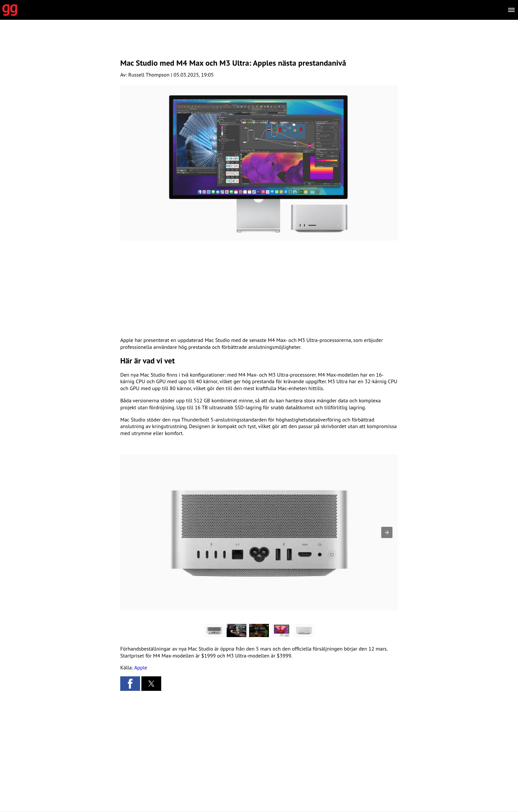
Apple (141, 667)
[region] (259, 45)
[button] (387, 532)
